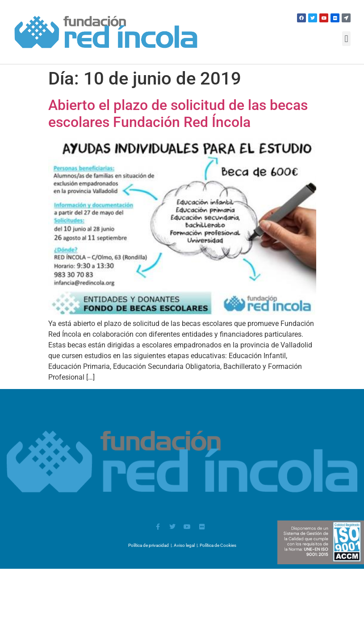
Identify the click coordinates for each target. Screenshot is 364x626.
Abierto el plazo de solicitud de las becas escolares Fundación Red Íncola (178, 114)
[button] (346, 39)
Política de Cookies (218, 545)
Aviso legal (184, 545)
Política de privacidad (149, 545)
